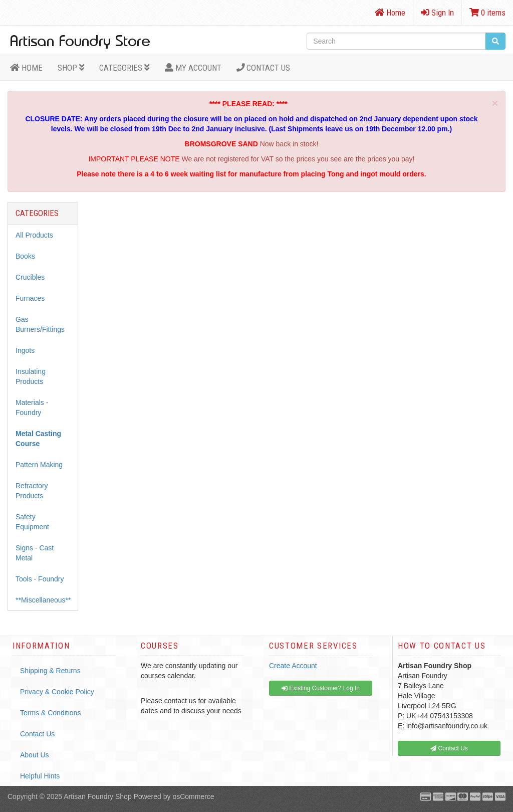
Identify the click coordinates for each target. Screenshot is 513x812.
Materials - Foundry (32, 408)
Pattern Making (39, 465)
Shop (71, 68)
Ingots (25, 350)
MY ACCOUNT (193, 68)
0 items (487, 13)
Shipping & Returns (50, 671)
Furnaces (30, 298)
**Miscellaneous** (43, 600)
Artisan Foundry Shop (97, 796)
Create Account (293, 666)
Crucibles (30, 277)
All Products (34, 235)
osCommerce (193, 796)
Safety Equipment (32, 522)
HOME (26, 68)
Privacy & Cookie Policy (57, 692)
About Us (35, 755)
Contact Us (264, 68)
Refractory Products (32, 491)
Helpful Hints (40, 776)
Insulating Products (31, 376)
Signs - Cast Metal (35, 553)
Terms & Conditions (50, 713)
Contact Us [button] (449, 748)
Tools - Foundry (40, 579)
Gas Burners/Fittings (40, 324)
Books (25, 256)
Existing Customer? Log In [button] (321, 688)
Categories (124, 68)
